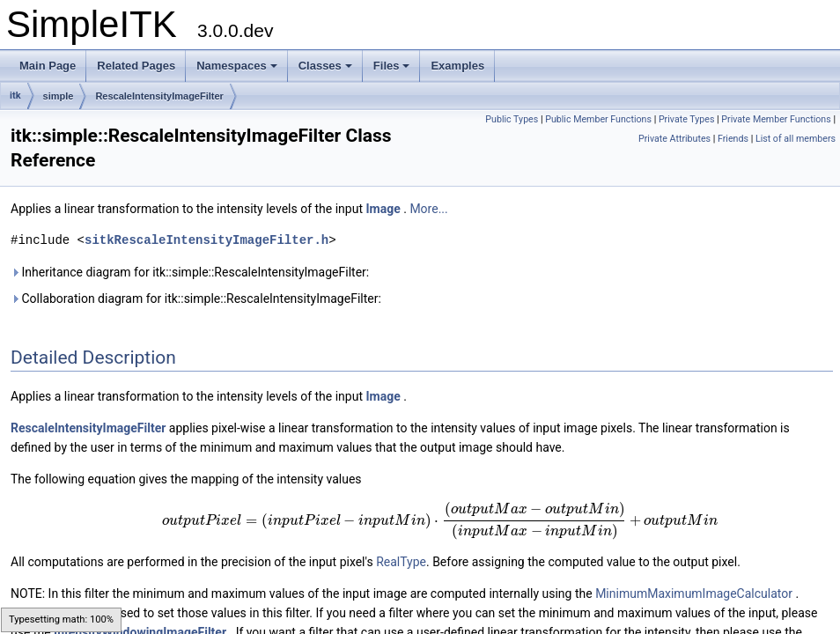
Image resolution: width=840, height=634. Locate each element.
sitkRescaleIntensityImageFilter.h (206, 240)
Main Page (48, 66)
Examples (457, 66)
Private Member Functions (776, 119)
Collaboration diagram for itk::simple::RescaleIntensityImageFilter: (196, 299)
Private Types (687, 119)
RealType (401, 562)
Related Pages (136, 66)
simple (59, 96)
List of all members (796, 139)
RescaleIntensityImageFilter (159, 96)
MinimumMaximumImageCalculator (694, 593)
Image (383, 209)
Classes (325, 66)
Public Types (512, 119)
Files (392, 66)
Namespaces (237, 66)
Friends (733, 139)
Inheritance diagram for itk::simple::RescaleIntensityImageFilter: (190, 272)
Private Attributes (674, 139)
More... (428, 209)
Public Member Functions (598, 119)
